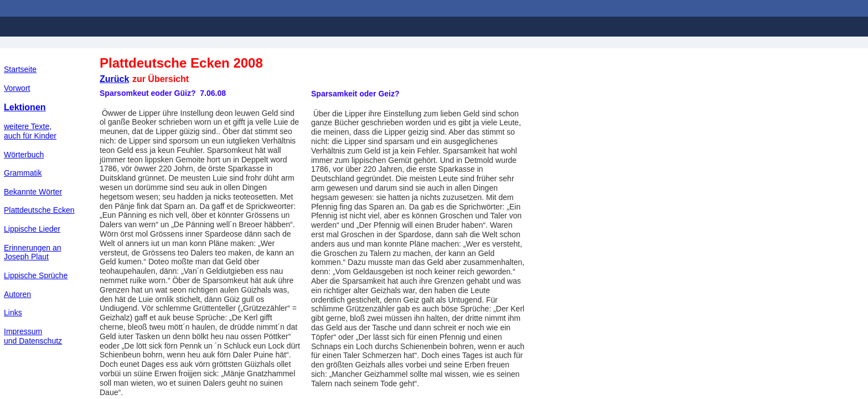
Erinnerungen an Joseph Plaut (33, 252)
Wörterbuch (24, 155)
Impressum (23, 331)
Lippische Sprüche (36, 275)
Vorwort (17, 88)
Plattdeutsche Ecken (39, 210)
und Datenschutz (33, 341)
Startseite (20, 69)
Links (13, 313)
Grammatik (23, 173)
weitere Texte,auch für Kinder (30, 131)
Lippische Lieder (32, 229)
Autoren (17, 294)
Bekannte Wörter (33, 192)
